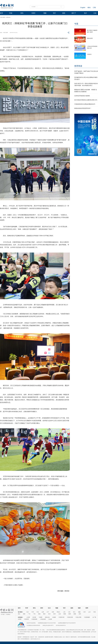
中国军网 (26, 619)
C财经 (33, 13)
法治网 (50, 619)
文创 (95, 13)
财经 (42, 608)
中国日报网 (2, 17)
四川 (49, 614)
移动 (89, 8)
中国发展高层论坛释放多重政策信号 (85, 104)
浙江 (74, 612)
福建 (79, 612)
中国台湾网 (78, 617)
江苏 (69, 612)
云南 (60, 614)
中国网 (41, 617)
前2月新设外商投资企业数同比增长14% (86, 100)
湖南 (24, 614)
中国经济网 (70, 617)
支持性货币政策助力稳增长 (82, 96)
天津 (33, 612)
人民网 (28, 617)
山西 (43, 612)
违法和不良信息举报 (31, 623)
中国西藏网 (87, 617)
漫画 (64, 13)
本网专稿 (8, 17)
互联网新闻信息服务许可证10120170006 (47, 623)
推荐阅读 (78, 66)
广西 (34, 614)
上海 (64, 612)
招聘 (87, 608)
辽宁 (48, 612)
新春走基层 (90, 38)
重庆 (44, 614)
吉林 (53, 612)
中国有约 (89, 54)
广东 (29, 614)
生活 (49, 608)
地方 (86, 13)
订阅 (94, 8)
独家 (79, 608)
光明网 (20, 619)
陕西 (70, 614)
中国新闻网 (34, 619)
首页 (1, 13)
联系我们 (8, 614)
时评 (27, 608)
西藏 (65, 614)
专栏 (54, 13)
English (83, 8)
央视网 (54, 617)
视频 (45, 13)
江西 (84, 612)
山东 (89, 612)
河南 (94, 612)
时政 (11, 13)
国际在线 (47, 617)
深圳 (80, 614)
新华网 (34, 617)
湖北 (19, 614)
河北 (38, 612)
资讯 (22, 13)
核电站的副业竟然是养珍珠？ (83, 108)
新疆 (75, 614)
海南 (39, 614)
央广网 (94, 617)
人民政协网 (43, 619)
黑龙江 (58, 612)
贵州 (54, 614)
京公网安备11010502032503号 (33, 625)
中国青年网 (61, 617)
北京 (28, 612)
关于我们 (3, 614)
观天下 (74, 13)
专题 (76, 24)
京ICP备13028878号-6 (61, 625)
